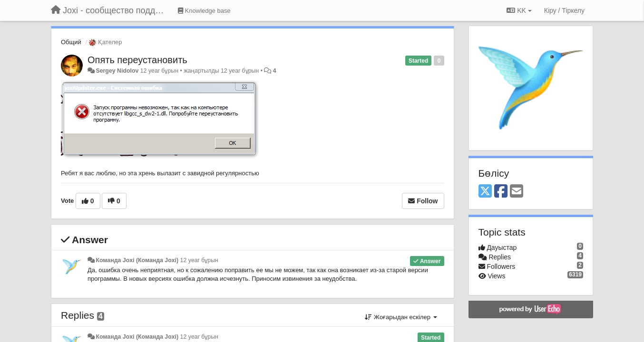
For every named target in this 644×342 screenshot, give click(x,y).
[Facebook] (501, 192)
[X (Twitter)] (485, 192)
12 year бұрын (199, 260)
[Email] (517, 192)
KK (519, 10)
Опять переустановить (137, 60)
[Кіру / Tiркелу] (564, 10)
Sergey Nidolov (117, 71)
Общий (71, 42)
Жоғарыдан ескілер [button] (401, 317)
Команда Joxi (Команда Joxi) (137, 260)
